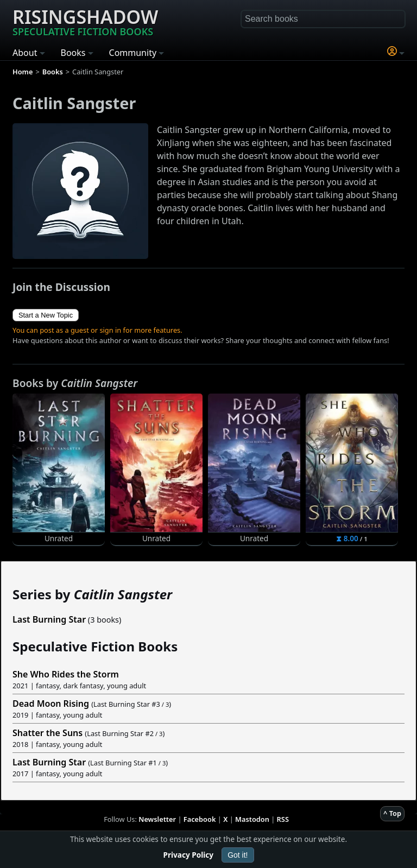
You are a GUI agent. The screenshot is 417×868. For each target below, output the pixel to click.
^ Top (392, 813)
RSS (283, 819)
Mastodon (252, 819)
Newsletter (157, 819)
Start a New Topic (46, 315)
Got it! (238, 855)
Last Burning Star (49, 619)
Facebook (200, 819)
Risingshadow (85, 21)
